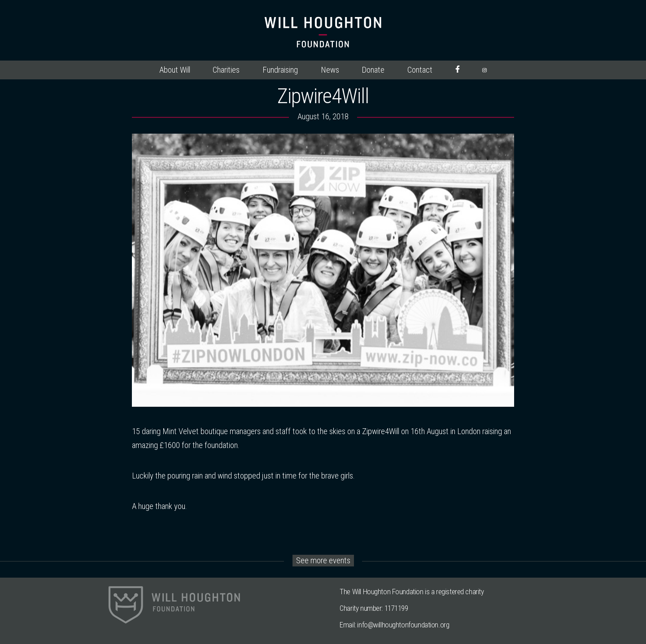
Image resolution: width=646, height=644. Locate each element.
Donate (373, 70)
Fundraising (280, 70)
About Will (175, 70)
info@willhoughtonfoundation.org (403, 625)
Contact (420, 70)
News (330, 70)
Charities (226, 70)
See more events (323, 561)
